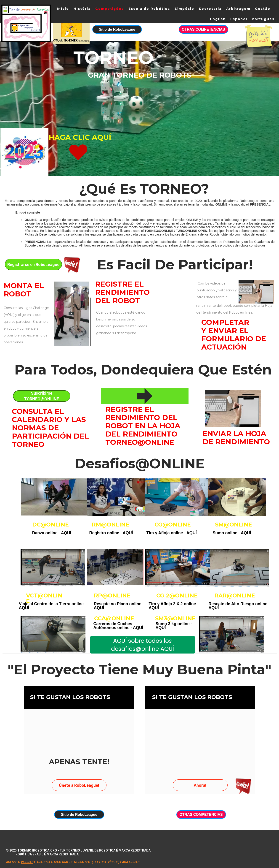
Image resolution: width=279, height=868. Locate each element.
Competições (110, 9)
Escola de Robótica (149, 9)
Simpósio (184, 9)
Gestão (263, 9)
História (82, 9)
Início (63, 9)
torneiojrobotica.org (37, 850)
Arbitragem (238, 9)
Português (263, 19)
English (218, 19)
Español (239, 19)
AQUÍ (66, 533)
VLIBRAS (27, 862)
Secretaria (210, 9)
